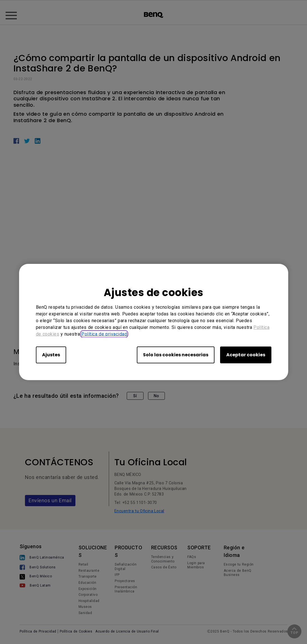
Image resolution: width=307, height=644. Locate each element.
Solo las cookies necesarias (176, 355)
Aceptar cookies (246, 355)
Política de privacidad (104, 334)
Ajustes (51, 355)
